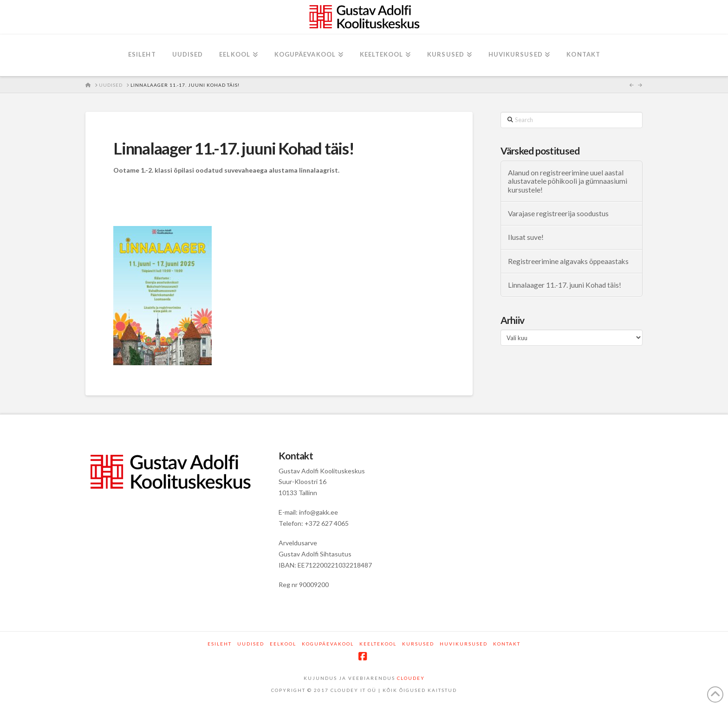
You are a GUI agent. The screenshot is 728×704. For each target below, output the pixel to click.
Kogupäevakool (328, 644)
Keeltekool (378, 644)
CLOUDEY (411, 678)
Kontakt (507, 644)
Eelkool (283, 644)
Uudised (251, 644)
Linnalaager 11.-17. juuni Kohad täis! (565, 285)
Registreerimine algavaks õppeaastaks (568, 261)
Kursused (418, 644)
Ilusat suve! (526, 237)
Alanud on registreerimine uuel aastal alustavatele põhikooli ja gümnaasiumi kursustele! (568, 181)
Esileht (220, 644)
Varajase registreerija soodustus (558, 213)
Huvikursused (464, 644)
